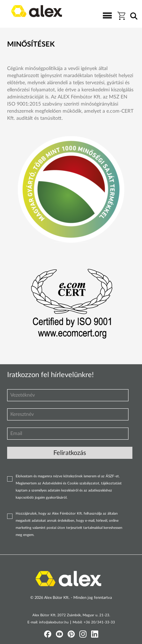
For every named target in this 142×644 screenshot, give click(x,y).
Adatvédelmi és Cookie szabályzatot (71, 483)
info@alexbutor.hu (54, 622)
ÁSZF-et (112, 476)
